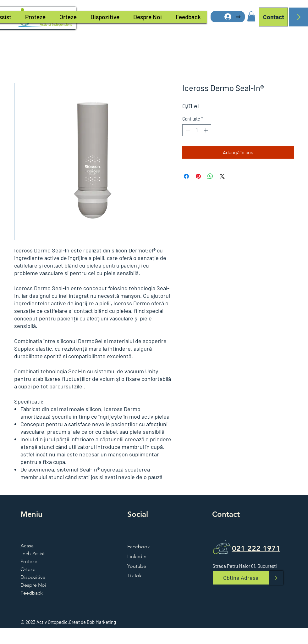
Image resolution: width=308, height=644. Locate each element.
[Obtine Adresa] (241, 578)
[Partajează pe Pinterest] (198, 176)
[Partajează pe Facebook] (186, 176)
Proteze (29, 561)
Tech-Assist (33, 554)
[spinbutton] (197, 130)
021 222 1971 (256, 548)
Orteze (28, 569)
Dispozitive (33, 577)
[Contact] (273, 17)
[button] (251, 16)
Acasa (27, 546)
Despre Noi (33, 585)
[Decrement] (187, 130)
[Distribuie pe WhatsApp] (210, 176)
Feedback (32, 593)
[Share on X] (222, 176)
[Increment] (206, 130)
